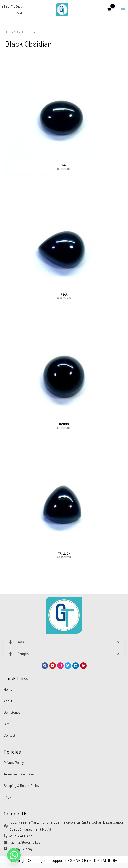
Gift (6, 724)
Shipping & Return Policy (21, 786)
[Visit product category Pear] (64, 248)
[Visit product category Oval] (64, 118)
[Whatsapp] (14, 855)
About (8, 701)
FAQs (8, 797)
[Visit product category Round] (64, 377)
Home (9, 32)
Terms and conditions (19, 774)
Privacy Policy (14, 763)
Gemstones (12, 712)
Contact (9, 735)
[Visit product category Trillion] (64, 506)
